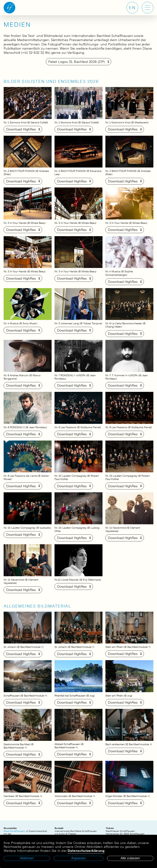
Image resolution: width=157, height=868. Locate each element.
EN (132, 8)
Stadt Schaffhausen (14, 831)
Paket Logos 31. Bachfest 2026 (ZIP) (77, 62)
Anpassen (78, 858)
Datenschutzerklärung (86, 851)
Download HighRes (21, 129)
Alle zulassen (130, 858)
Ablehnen (27, 858)
